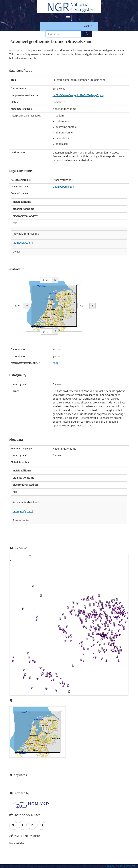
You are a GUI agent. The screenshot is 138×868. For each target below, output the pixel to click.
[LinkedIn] (32, 825)
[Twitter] (13, 825)
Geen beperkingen (63, 187)
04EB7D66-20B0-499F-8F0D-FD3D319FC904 (78, 96)
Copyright (130, 866)
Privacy (110, 866)
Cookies (119, 866)
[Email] (42, 825)
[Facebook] (23, 825)
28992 (56, 363)
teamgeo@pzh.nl (23, 243)
